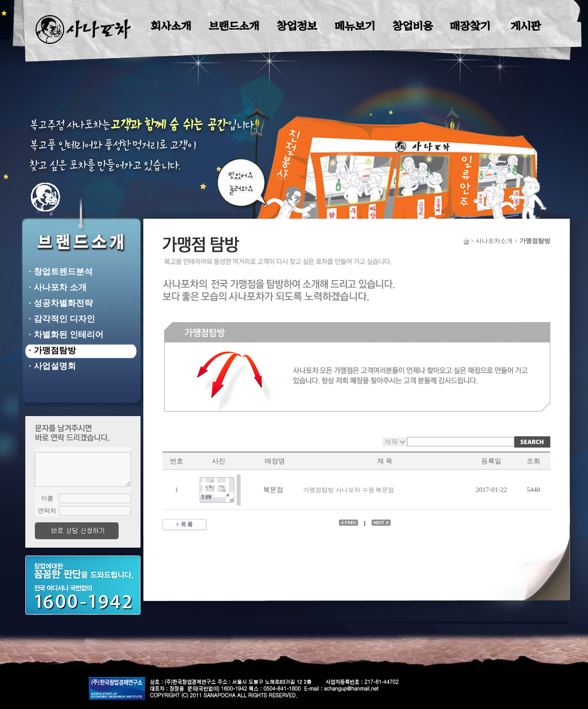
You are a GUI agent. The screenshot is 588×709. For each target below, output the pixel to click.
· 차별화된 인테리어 (64, 334)
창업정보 (297, 26)
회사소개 (171, 26)
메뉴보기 (355, 26)
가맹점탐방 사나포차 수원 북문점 (349, 490)
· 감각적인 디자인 (60, 319)
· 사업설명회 (50, 366)
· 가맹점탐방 (50, 350)
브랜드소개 (234, 26)
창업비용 (413, 26)
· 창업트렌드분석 (58, 271)
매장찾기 (470, 26)
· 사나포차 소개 (55, 287)
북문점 (273, 490)
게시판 (526, 26)
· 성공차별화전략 (58, 303)
